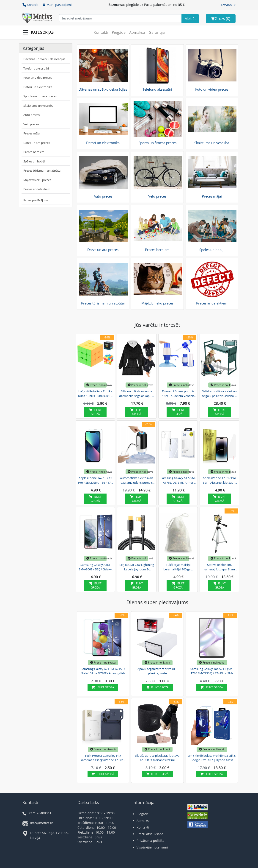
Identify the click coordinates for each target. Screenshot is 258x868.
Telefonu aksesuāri (36, 68)
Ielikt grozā (95, 412)
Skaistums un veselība (38, 106)
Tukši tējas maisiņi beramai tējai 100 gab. (178, 567)
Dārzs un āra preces (37, 143)
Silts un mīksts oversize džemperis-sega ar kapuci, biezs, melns (137, 394)
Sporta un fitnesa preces (40, 96)
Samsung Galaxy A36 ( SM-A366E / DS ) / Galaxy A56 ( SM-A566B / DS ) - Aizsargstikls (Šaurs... (95, 567)
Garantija (157, 32)
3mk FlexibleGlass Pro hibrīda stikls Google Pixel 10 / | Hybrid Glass (212, 758)
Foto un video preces (38, 78)
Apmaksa (137, 32)
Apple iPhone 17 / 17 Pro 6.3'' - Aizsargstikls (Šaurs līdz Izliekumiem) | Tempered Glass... (219, 480)
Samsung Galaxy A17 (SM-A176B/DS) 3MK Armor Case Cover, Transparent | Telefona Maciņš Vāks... (178, 480)
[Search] (190, 19)
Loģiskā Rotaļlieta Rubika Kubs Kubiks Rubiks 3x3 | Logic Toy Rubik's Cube (95, 394)
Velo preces (31, 124)
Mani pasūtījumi (57, 5)
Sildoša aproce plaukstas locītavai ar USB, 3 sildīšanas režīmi (157, 758)
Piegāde (119, 32)
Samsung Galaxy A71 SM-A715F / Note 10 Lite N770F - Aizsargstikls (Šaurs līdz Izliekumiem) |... (103, 671)
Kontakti (31, 5)
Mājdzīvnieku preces (37, 180)
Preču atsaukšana (150, 834)
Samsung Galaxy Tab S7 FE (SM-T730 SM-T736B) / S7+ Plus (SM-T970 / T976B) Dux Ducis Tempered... (212, 671)
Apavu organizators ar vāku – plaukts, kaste (157, 671)
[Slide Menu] (40, 32)
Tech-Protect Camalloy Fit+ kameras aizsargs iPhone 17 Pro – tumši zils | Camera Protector (103, 758)
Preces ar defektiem (37, 189)
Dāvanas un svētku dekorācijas (44, 59)
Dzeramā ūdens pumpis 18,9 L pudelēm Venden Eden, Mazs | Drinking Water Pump (178, 394)
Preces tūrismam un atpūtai (42, 170)
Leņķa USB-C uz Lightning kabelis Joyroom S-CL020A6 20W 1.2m (137, 567)
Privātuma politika (150, 841)
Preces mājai (32, 133)
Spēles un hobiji (34, 161)
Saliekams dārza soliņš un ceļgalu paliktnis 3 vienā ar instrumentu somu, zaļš (220, 394)
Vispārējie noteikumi (152, 847)
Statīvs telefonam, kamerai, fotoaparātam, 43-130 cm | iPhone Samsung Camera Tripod (220, 567)
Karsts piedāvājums (36, 200)
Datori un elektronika (38, 87)
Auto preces (32, 115)
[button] (228, 5)
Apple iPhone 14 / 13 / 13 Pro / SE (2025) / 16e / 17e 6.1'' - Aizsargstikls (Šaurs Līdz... (95, 480)
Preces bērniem (34, 152)
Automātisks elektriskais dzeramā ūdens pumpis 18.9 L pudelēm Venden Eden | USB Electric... (137, 480)
